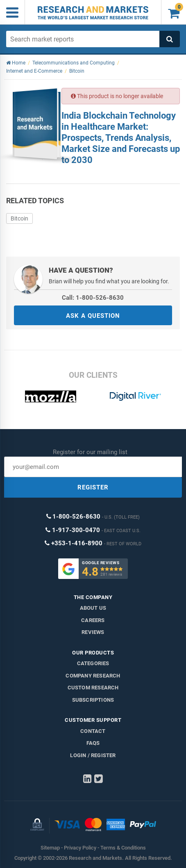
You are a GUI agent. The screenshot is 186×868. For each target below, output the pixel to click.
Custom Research (93, 688)
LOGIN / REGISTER (93, 755)
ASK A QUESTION (93, 316)
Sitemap (50, 848)
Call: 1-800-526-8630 (93, 298)
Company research (93, 676)
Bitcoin (19, 218)
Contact (93, 731)
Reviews (93, 632)
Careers (93, 620)
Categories (93, 663)
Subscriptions (93, 700)
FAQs (93, 743)
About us (93, 608)
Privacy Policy (80, 848)
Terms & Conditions (123, 848)
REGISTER (93, 487)
